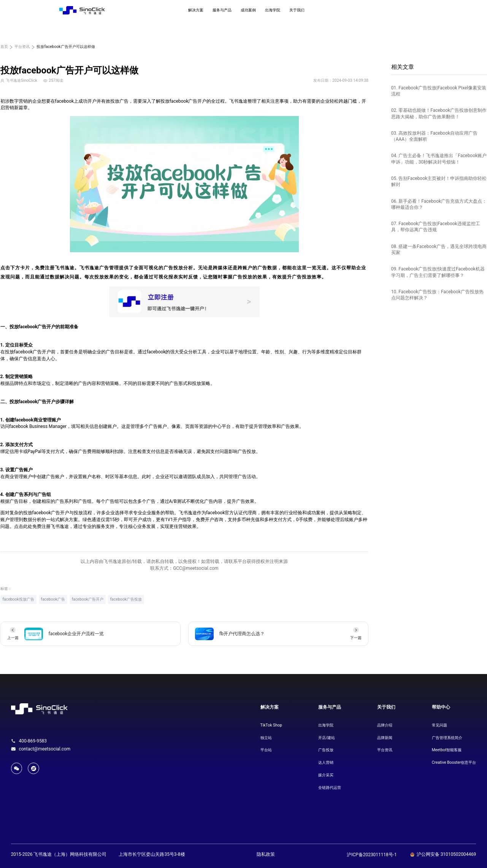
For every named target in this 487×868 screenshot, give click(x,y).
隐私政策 (266, 854)
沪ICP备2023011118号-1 (372, 855)
